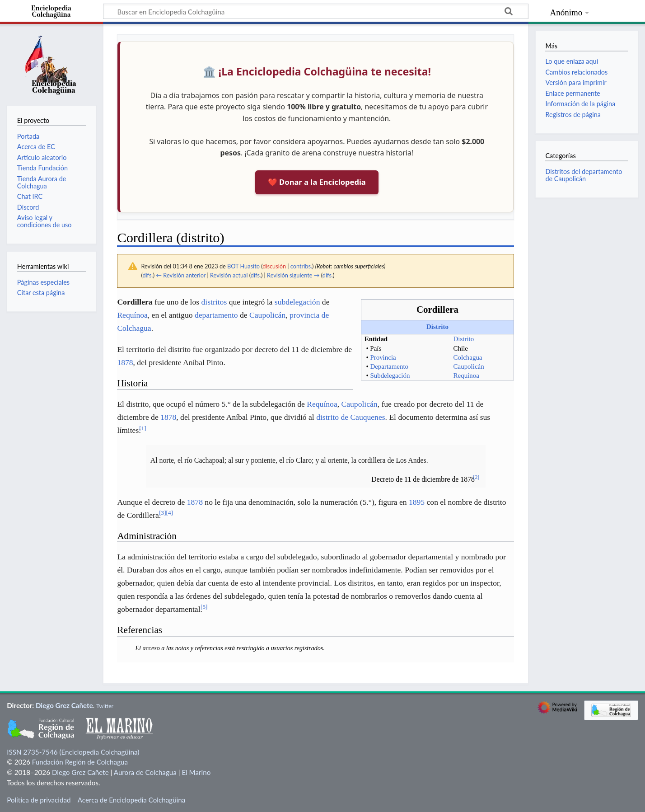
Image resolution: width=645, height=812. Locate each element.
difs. (147, 275)
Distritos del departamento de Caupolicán (584, 175)
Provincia (383, 357)
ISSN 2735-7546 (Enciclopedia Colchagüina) (73, 752)
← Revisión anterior (181, 275)
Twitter (105, 706)
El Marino (196, 772)
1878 (125, 362)
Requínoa (466, 375)
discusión (274, 266)
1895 (417, 502)
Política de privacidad (39, 800)
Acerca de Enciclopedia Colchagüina (132, 800)
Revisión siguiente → (293, 275)
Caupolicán (469, 366)
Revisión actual (229, 275)
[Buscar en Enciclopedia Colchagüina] (316, 11)
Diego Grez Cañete (64, 705)
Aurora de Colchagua (145, 772)
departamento (216, 315)
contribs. (301, 266)
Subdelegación (390, 375)
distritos (214, 302)
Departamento (389, 366)
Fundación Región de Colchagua (80, 762)
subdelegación (297, 302)
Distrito (437, 327)
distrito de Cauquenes (351, 417)
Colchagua (468, 357)
